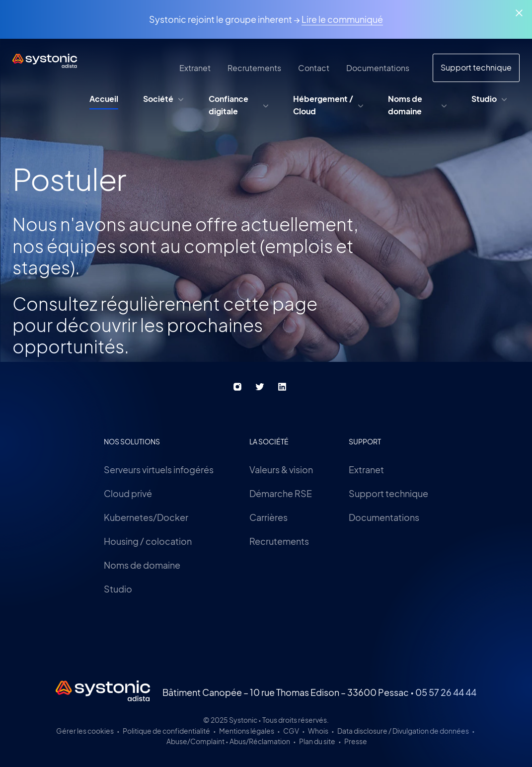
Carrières (268, 517)
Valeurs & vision (281, 469)
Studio (118, 589)
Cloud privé (128, 493)
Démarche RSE (281, 493)
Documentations (384, 517)
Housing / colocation (148, 541)
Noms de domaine (142, 565)
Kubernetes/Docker (146, 517)
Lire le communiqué (342, 19)
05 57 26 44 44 (446, 692)
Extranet (366, 469)
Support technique (388, 493)
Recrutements (279, 541)
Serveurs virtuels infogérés (159, 469)
